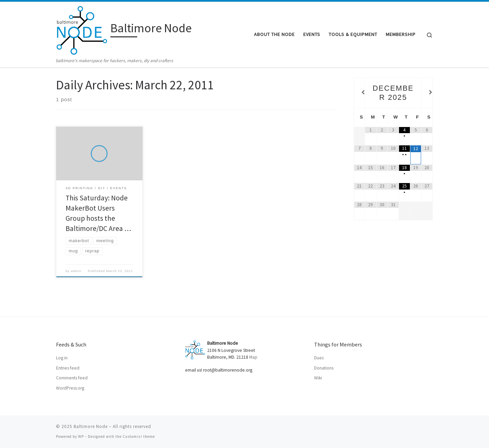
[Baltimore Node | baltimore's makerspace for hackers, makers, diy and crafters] (82, 29)
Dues (319, 358)
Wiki (318, 378)
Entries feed (68, 368)
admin (76, 271)
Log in (62, 358)
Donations (324, 368)
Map (253, 357)
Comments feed (72, 378)
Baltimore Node (91, 426)
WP (81, 436)
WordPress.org (70, 388)
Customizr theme (139, 436)
